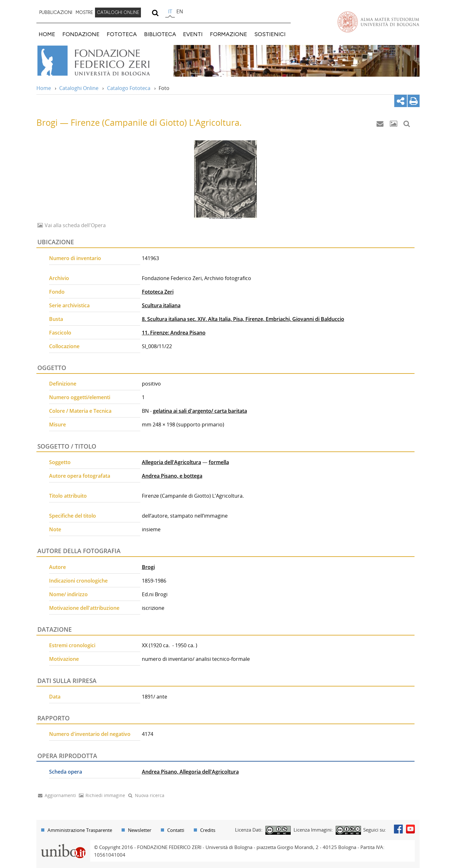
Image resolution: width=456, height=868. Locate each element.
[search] (155, 13)
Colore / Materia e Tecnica (80, 411)
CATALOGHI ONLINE (118, 12)
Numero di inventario (75, 258)
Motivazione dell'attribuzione (84, 608)
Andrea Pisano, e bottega (172, 476)
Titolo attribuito (68, 496)
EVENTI (193, 34)
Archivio (59, 278)
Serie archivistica (69, 305)
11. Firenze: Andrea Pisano (174, 333)
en (180, 11)
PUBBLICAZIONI (56, 12)
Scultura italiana (161, 305)
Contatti (176, 830)
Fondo (57, 292)
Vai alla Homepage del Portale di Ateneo (378, 22)
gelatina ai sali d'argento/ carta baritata (200, 411)
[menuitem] (56, 13)
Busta (56, 319)
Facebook (398, 829)
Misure (57, 424)
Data (55, 697)
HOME (47, 34)
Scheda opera (66, 772)
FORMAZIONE (228, 34)
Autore (57, 567)
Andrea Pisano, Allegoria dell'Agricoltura (190, 772)
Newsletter (140, 830)
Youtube (410, 829)
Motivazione (64, 659)
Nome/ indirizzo (68, 594)
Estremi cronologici (72, 645)
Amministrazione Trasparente (80, 830)
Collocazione (64, 346)
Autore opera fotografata (80, 476)
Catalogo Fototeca (129, 88)
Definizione (63, 384)
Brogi (148, 567)
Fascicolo (60, 333)
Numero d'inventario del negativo (90, 734)
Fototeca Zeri (158, 292)
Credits (208, 830)
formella (219, 462)
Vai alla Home (102, 61)
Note (55, 529)
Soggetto (60, 462)
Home (44, 88)
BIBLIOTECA (160, 34)
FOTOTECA (122, 34)
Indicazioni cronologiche (78, 581)
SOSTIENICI (270, 34)
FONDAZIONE (81, 34)
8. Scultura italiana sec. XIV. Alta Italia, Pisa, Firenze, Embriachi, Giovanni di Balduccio (243, 319)
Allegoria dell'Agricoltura (171, 462)
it (170, 11)
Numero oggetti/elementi (80, 397)
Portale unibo (63, 844)
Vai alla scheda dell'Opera (75, 225)
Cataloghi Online (79, 88)
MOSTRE (84, 12)
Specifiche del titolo (73, 516)
